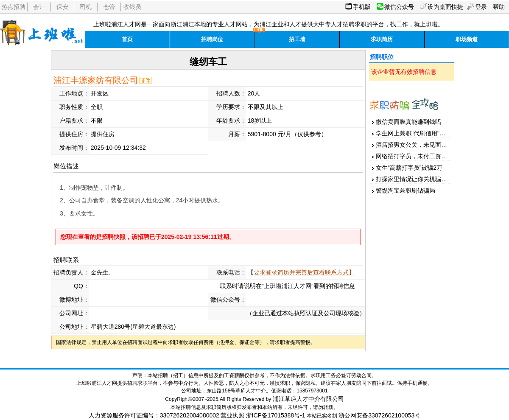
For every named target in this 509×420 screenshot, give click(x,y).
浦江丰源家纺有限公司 (96, 80)
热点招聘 (14, 7)
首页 (127, 39)
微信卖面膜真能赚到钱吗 (408, 122)
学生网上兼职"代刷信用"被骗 (414, 133)
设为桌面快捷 (445, 7)
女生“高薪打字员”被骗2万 (409, 168)
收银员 (132, 7)
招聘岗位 (212, 39)
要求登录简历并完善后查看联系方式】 (304, 272)
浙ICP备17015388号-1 (276, 415)
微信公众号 (399, 7)
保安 (62, 7)
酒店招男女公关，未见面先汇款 (417, 145)
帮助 (499, 7)
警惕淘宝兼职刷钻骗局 (406, 190)
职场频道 (467, 39)
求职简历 (382, 39)
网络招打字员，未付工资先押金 (417, 156)
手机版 (362, 7)
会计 (39, 7)
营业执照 (232, 415)
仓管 (109, 7)
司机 (86, 7)
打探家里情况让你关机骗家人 (414, 179)
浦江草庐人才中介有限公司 (308, 399)
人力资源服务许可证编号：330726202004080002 (154, 415)
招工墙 (297, 39)
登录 (481, 7)
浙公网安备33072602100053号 (379, 415)
